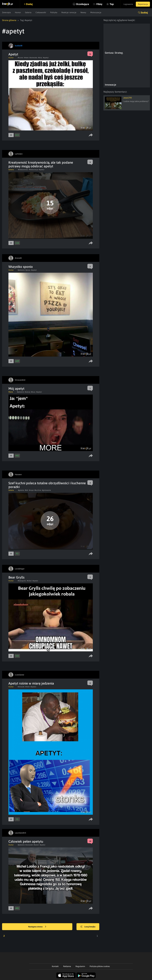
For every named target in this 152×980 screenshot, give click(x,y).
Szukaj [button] (144, 13)
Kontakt (55, 966)
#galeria (21, 490)
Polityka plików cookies (100, 966)
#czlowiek (29, 845)
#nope (31, 490)
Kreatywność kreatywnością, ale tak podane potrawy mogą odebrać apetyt (41, 164)
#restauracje (33, 170)
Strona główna (9, 20)
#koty (40, 58)
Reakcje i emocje (69, 12)
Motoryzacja (96, 12)
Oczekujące (83, 4)
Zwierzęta (6, 12)
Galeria (28, 12)
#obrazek (21, 687)
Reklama (67, 966)
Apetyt (13, 54)
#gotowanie (46, 490)
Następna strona (37, 927)
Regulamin (80, 966)
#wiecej (27, 392)
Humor (18, 12)
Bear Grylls (16, 577)
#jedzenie (21, 270)
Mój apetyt (16, 389)
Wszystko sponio (21, 267)
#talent (36, 845)
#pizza (28, 270)
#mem (26, 58)
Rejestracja (143, 4)
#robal (29, 581)
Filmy (99, 4)
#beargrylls (22, 581)
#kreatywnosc (23, 170)
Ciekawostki (41, 12)
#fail (27, 490)
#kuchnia (38, 490)
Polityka (54, 12)
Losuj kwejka (88, 927)
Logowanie (128, 4)
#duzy (33, 392)
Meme (11, 392)
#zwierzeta (33, 58)
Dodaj (29, 4)
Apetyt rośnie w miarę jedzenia (31, 683)
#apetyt (46, 58)
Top (112, 4)
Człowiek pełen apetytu (26, 841)
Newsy (83, 12)
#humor (21, 58)
